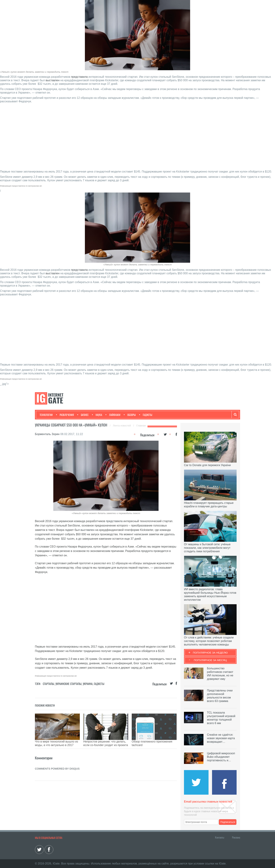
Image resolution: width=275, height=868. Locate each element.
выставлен (53, 80)
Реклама (236, 837)
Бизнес (83, 415)
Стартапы (48, 684)
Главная (141, 426)
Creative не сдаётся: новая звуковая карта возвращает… (221, 738)
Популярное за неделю (210, 653)
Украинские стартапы (68, 684)
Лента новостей (122, 426)
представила (79, 77)
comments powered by (57, 763)
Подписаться (228, 822)
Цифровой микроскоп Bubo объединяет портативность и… (221, 757)
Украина (88, 684)
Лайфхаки (113, 415)
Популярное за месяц (210, 660)
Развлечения (65, 415)
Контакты (220, 837)
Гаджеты (146, 415)
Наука (97, 415)
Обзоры (130, 415)
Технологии (46, 415)
